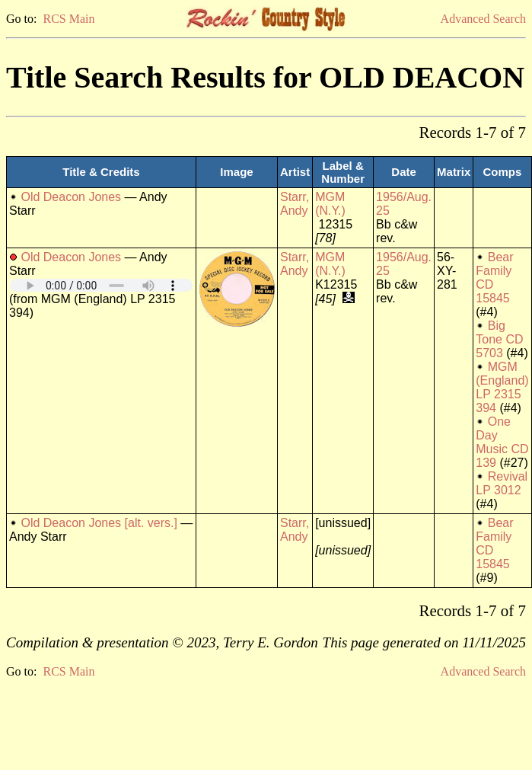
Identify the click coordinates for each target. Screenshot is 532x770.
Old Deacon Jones (71, 197)
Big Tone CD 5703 (499, 339)
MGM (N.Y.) (330, 204)
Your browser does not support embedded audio (101, 285)
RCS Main (68, 19)
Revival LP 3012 (502, 483)
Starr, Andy (295, 204)
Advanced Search (483, 19)
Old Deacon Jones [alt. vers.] (99, 523)
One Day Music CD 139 (502, 442)
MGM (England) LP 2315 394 (502, 387)
